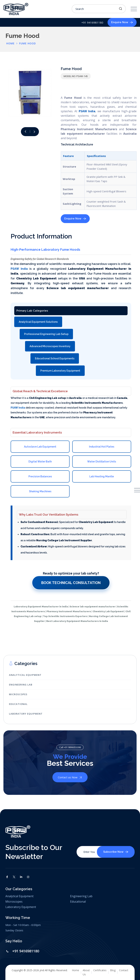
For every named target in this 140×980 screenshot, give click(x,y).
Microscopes (18, 694)
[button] (34, 132)
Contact (124, 970)
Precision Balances (40, 476)
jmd (42, 970)
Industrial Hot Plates (102, 447)
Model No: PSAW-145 (76, 76)
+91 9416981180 (26, 951)
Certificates (100, 970)
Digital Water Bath (40, 462)
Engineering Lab (21, 685)
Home (75, 970)
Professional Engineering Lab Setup (46, 334)
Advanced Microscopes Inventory (50, 346)
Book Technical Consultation (71, 583)
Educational (18, 704)
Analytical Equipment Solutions (38, 322)
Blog (113, 970)
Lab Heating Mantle (102, 476)
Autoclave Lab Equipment (40, 447)
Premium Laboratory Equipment (60, 371)
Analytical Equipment (25, 675)
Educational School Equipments (55, 358)
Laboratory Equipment (26, 714)
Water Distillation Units (102, 462)
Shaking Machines (40, 491)
